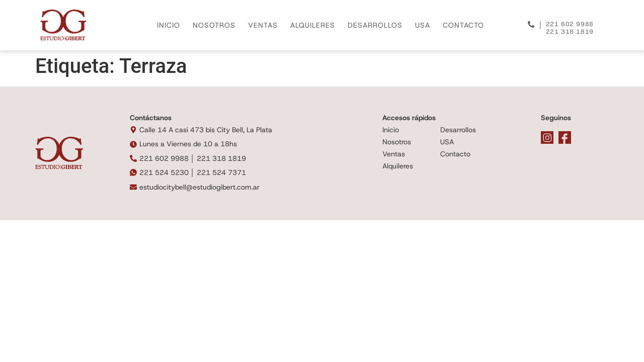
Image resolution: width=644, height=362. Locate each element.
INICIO (169, 25)
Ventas (394, 154)
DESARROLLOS (375, 25)
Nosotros (397, 142)
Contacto (455, 154)
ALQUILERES (313, 25)
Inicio (391, 130)
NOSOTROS (214, 25)
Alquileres (398, 166)
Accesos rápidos (409, 118)
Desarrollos (458, 130)
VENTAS (263, 25)
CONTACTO (463, 25)
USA (423, 25)
